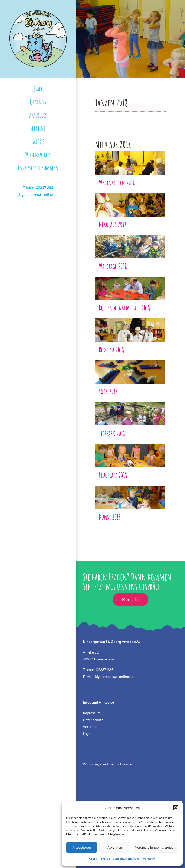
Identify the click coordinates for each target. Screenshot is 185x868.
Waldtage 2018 (113, 266)
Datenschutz (93, 720)
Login (87, 733)
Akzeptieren (82, 847)
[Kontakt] (131, 600)
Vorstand (90, 727)
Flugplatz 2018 (113, 475)
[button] (176, 808)
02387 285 (105, 670)
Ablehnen (115, 847)
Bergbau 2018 (111, 350)
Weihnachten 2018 (117, 182)
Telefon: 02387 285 (38, 187)
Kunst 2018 (110, 517)
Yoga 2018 (108, 391)
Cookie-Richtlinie (100, 859)
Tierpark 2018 (112, 433)
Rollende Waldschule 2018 (124, 308)
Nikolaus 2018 (113, 224)
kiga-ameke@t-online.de (38, 194)
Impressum (149, 859)
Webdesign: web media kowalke (108, 764)
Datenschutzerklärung (126, 859)
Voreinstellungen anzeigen (155, 847)
